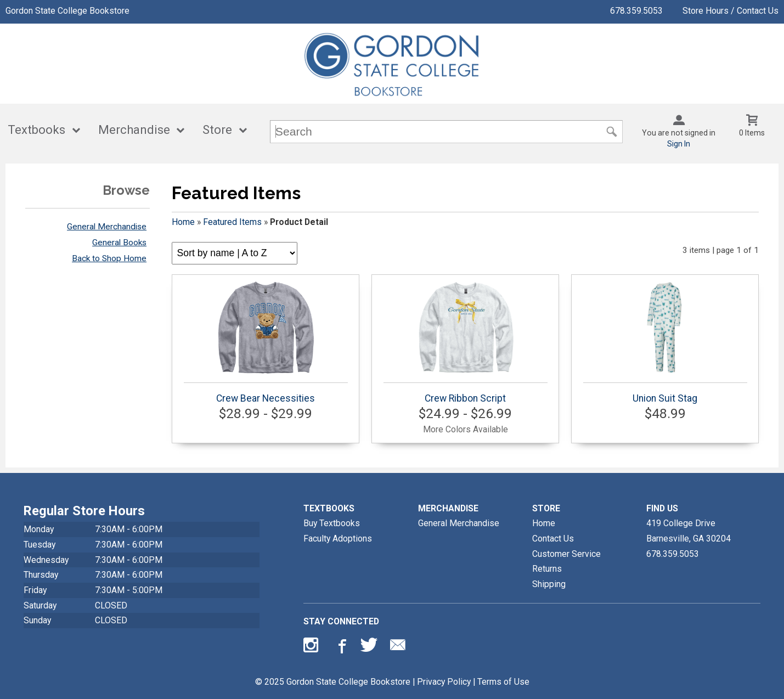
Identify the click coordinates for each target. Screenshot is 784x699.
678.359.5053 (636, 11)
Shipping (549, 584)
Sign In (679, 144)
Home (183, 222)
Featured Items (232, 222)
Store (217, 130)
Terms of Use (503, 682)
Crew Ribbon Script (466, 342)
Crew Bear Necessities (266, 342)
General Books (119, 243)
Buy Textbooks (332, 523)
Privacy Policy (444, 682)
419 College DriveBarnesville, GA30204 (689, 531)
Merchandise (134, 130)
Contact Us (553, 539)
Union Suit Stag (665, 342)
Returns (547, 569)
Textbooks (36, 130)
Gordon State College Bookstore (67, 11)
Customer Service (566, 554)
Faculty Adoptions (338, 539)
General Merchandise (107, 227)
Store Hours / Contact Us (731, 11)
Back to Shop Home (109, 258)
